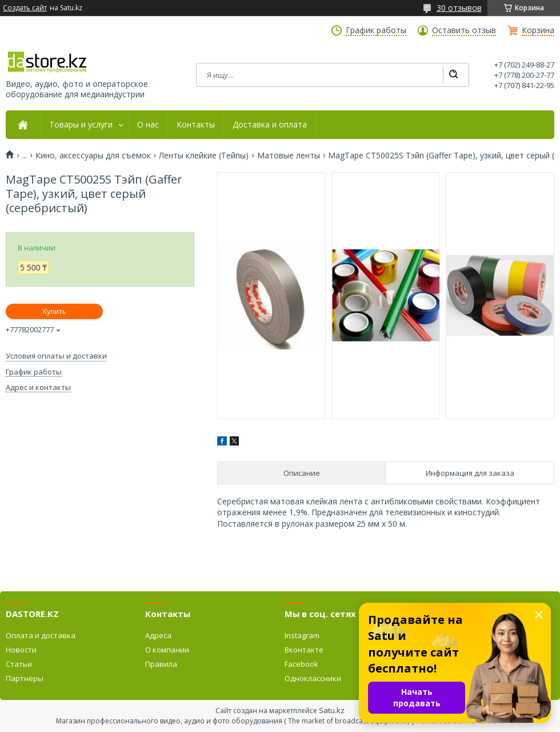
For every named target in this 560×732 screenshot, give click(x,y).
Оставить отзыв (464, 30)
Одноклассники (313, 678)
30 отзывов (459, 8)
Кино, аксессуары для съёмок (93, 156)
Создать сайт (25, 8)
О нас (148, 125)
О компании (167, 650)
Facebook (301, 664)
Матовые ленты (289, 156)
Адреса (158, 635)
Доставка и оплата (270, 125)
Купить (54, 311)
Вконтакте (304, 650)
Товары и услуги (81, 125)
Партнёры (25, 678)
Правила (161, 664)
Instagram (302, 635)
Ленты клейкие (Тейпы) (204, 156)
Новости (21, 650)
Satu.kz (332, 710)
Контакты (196, 125)
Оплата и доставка (41, 635)
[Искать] (453, 75)
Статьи (19, 664)
